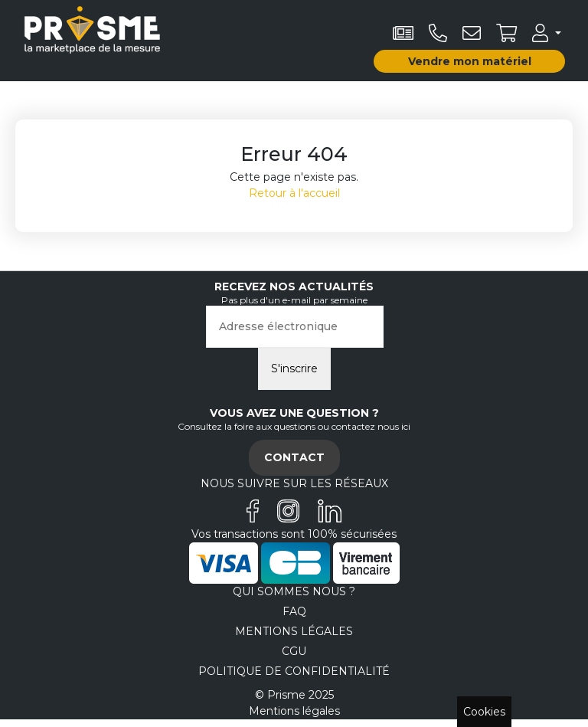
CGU (294, 651)
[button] (547, 33)
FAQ (294, 611)
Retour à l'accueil (294, 193)
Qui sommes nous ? (294, 591)
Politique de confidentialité (294, 671)
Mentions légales (294, 631)
